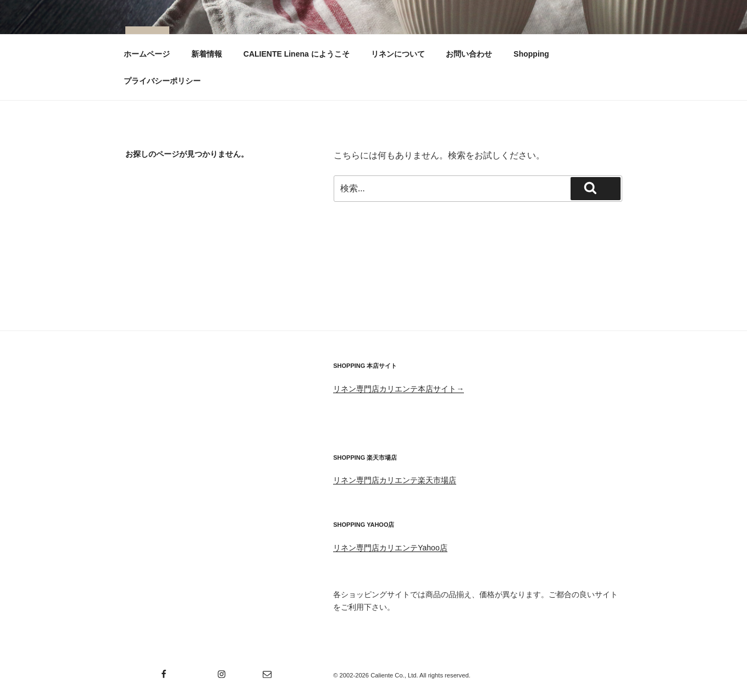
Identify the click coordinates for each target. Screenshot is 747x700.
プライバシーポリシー (162, 81)
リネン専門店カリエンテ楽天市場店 (395, 480)
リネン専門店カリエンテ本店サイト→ (399, 389)
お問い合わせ (469, 54)
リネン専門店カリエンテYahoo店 (390, 548)
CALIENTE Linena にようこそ (297, 54)
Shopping (531, 54)
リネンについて (398, 54)
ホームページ (147, 54)
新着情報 (207, 54)
